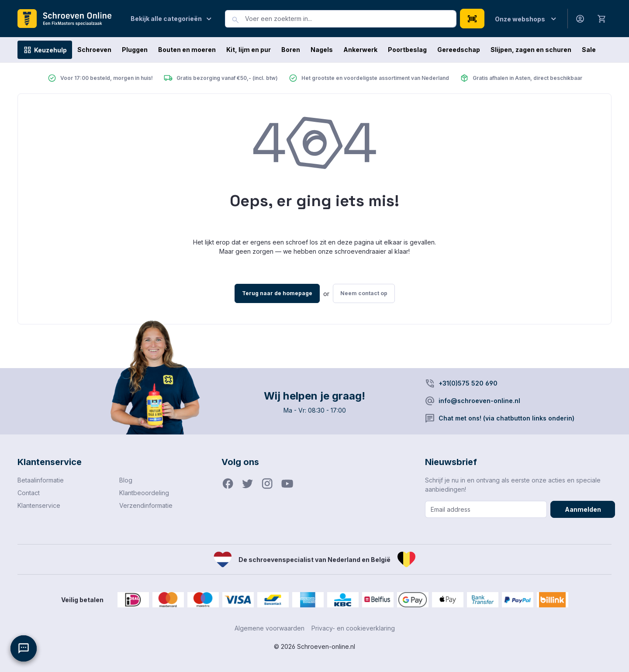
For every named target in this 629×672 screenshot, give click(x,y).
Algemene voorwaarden (270, 628)
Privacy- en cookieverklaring (353, 628)
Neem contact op (364, 293)
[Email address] (486, 509)
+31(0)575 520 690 (468, 383)
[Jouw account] (580, 19)
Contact (29, 493)
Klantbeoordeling (144, 493)
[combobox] (351, 19)
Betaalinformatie (41, 480)
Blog (126, 480)
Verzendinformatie (146, 505)
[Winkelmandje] (602, 18)
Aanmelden (583, 509)
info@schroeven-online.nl (479, 401)
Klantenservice (39, 505)
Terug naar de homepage (277, 293)
